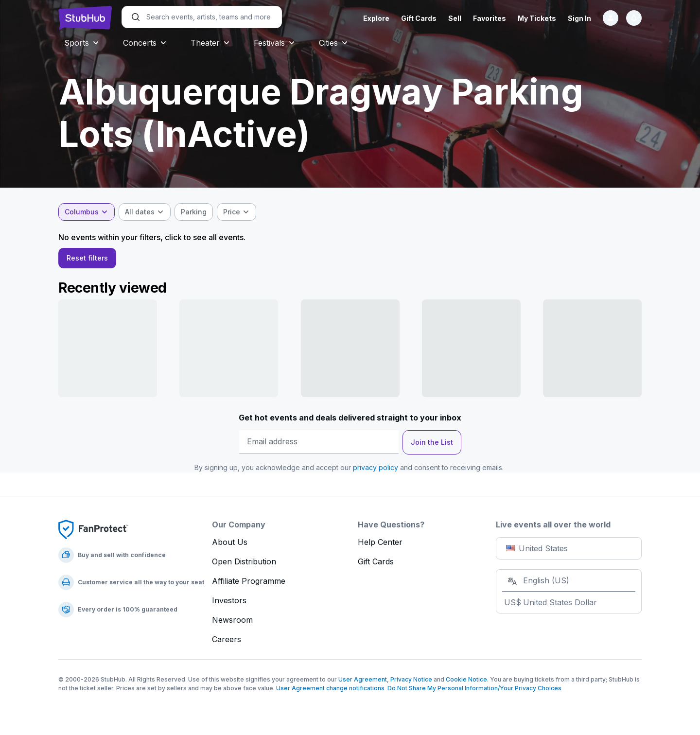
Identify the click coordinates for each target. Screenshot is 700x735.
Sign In (579, 18)
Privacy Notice (411, 682)
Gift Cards (419, 18)
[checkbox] (194, 212)
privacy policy (376, 470)
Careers (227, 642)
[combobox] (87, 212)
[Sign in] (611, 18)
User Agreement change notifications (330, 691)
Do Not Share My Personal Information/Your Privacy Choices (473, 691)
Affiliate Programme (249, 584)
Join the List (432, 445)
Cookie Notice (466, 682)
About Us (230, 545)
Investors (229, 603)
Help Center (380, 545)
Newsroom (232, 623)
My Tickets (537, 18)
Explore (376, 18)
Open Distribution (244, 564)
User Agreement (363, 682)
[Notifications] (634, 18)
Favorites (490, 18)
